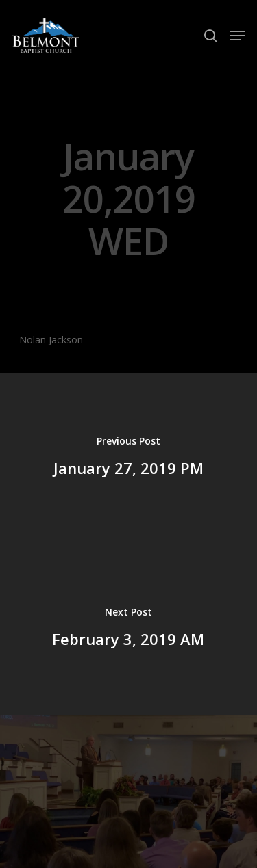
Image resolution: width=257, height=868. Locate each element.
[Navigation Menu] (237, 36)
